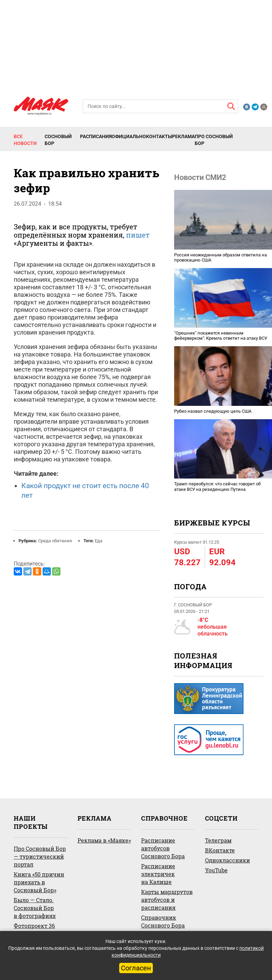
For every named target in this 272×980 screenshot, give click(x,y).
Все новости (25, 140)
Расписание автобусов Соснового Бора (163, 848)
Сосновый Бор (58, 140)
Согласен (136, 968)
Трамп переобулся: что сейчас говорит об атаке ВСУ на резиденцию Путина (217, 487)
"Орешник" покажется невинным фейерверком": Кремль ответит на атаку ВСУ (221, 336)
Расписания (96, 136)
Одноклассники (228, 860)
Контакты (159, 136)
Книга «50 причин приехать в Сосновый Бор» (39, 882)
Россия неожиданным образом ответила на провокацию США (220, 258)
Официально (129, 136)
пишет (138, 235)
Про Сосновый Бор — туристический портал (40, 856)
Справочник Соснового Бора (163, 921)
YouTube (216, 870)
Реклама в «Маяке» (104, 840)
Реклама (183, 136)
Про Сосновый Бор (214, 140)
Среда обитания (55, 541)
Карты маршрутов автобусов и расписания (167, 900)
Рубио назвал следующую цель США (213, 411)
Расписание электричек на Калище (158, 874)
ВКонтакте (220, 850)
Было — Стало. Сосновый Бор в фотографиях (35, 908)
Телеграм (218, 840)
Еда (99, 541)
